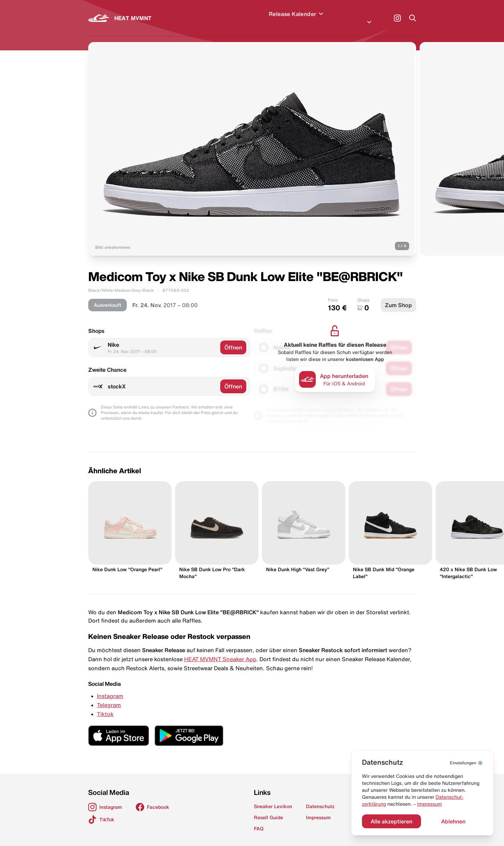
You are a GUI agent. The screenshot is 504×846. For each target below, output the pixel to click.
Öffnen (233, 339)
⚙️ (466, 763)
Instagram (110, 688)
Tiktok (105, 706)
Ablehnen (453, 821)
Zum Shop (398, 297)
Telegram (109, 697)
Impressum (429, 804)
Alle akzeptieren (391, 821)
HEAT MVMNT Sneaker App (220, 651)
